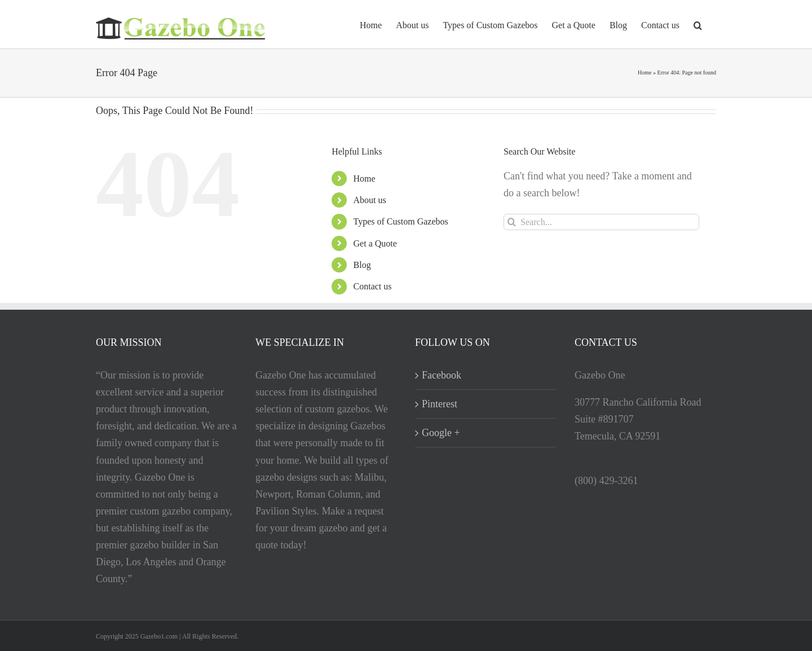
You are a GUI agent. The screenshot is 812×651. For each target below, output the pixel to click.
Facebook (442, 375)
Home (645, 72)
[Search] (512, 222)
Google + (441, 433)
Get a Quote (375, 243)
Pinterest (440, 404)
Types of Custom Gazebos (401, 221)
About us (370, 200)
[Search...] (601, 222)
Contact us (373, 286)
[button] (698, 24)
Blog (362, 265)
